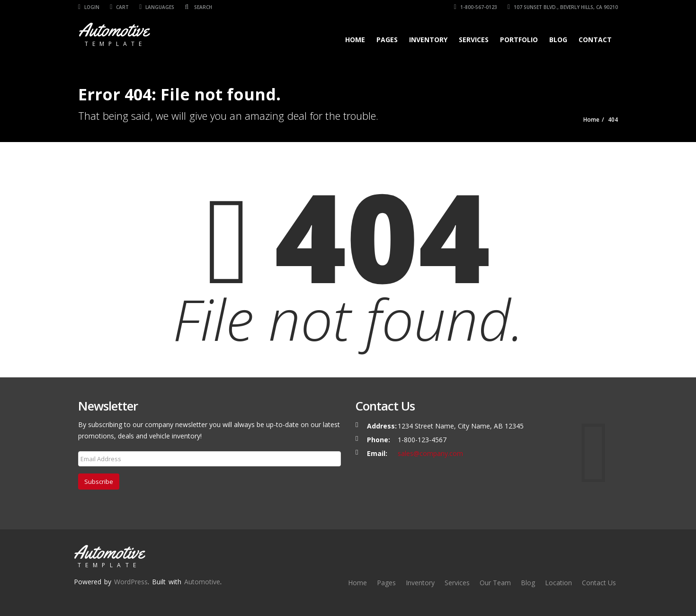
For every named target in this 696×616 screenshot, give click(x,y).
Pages (387, 40)
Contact (595, 40)
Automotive (202, 582)
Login (89, 7)
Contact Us (599, 583)
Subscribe (99, 482)
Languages (157, 7)
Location (558, 583)
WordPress (131, 582)
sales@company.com (430, 453)
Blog (558, 40)
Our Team (495, 583)
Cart (119, 7)
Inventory (428, 40)
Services (474, 40)
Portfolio (519, 40)
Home (355, 40)
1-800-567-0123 (476, 7)
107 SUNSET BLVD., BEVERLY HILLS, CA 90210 (563, 7)
